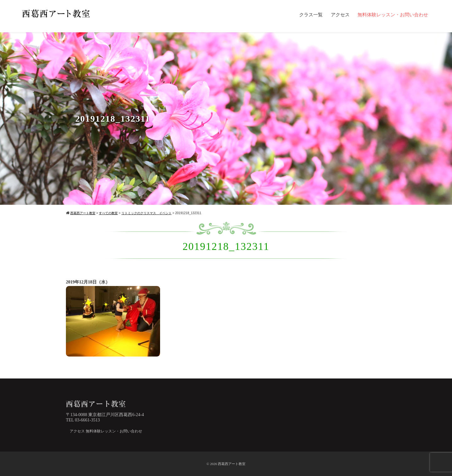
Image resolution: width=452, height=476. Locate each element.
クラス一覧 (311, 15)
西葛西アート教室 (232, 464)
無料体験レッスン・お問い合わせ (393, 15)
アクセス (340, 15)
